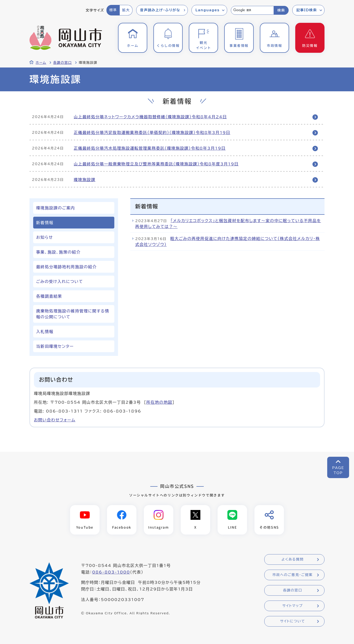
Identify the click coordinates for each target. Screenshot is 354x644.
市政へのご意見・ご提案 (293, 575)
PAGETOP (338, 470)
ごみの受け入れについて (60, 282)
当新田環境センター (55, 346)
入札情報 (45, 332)
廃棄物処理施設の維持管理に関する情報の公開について (73, 314)
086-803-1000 (111, 572)
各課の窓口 (62, 63)
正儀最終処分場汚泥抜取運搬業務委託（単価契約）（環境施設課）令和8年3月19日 (152, 133)
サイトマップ (292, 606)
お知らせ (44, 237)
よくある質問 (293, 560)
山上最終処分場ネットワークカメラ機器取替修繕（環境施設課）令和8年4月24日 (150, 117)
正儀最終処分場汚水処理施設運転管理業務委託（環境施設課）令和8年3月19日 (150, 148)
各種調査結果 (49, 296)
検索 (281, 10)
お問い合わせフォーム (55, 420)
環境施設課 (85, 180)
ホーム (41, 63)
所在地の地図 (159, 402)
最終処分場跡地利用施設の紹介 (66, 267)
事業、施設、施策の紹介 (58, 252)
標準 (113, 10)
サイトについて (292, 621)
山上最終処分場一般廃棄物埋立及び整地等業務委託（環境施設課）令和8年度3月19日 (156, 164)
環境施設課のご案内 (56, 208)
